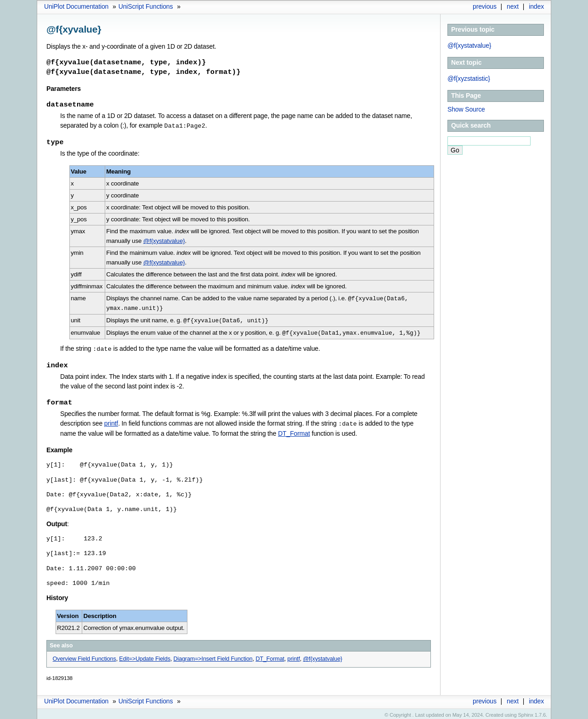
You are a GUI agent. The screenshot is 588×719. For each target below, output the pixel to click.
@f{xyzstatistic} (469, 79)
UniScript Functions (146, 6)
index (536, 6)
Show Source (466, 109)
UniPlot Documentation (76, 6)
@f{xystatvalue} (469, 45)
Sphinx (526, 712)
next (513, 6)
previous (485, 6)
